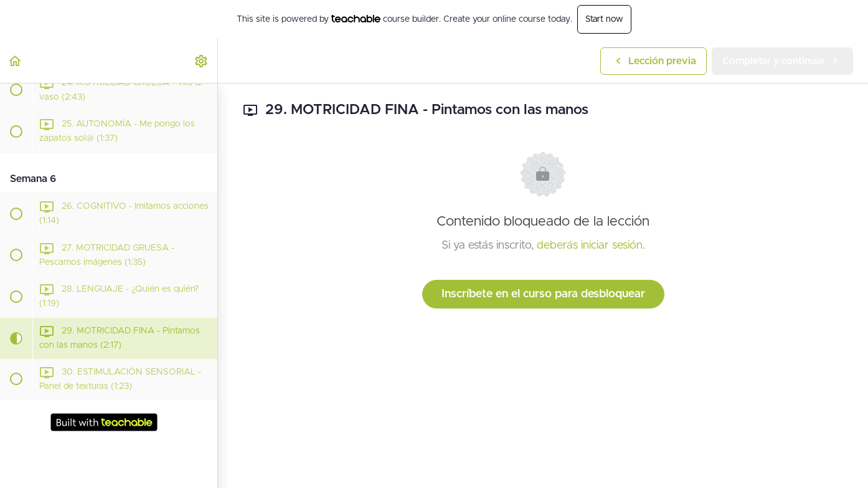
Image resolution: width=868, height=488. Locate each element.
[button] (16, 61)
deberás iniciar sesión (590, 246)
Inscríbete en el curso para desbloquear (543, 294)
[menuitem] (202, 61)
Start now (604, 19)
